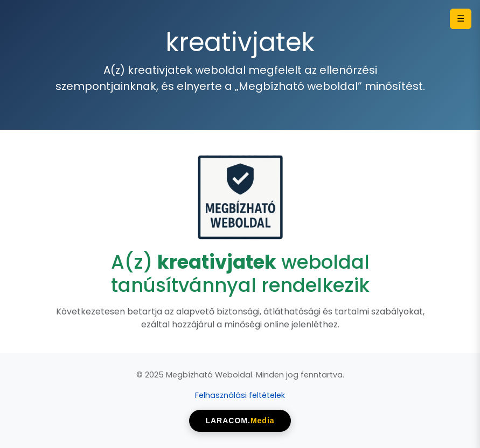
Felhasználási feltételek (240, 395)
